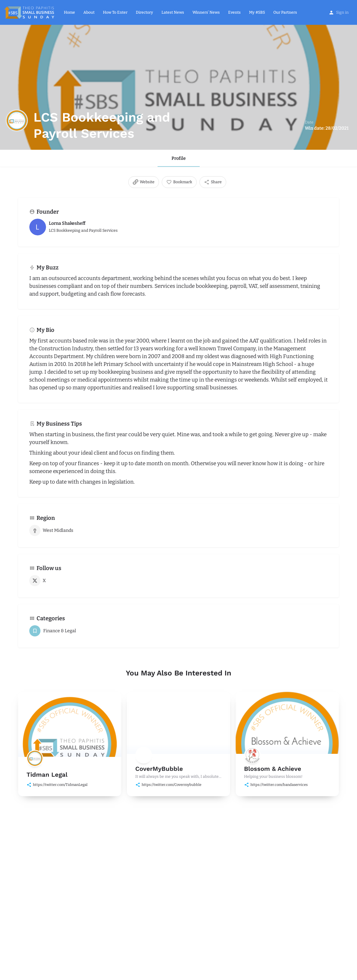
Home (69, 12)
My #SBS (257, 12)
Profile (179, 158)
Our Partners (285, 12)
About (89, 12)
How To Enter (115, 12)
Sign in (342, 12)
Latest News (173, 12)
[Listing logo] (17, 120)
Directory (144, 12)
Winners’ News (206, 12)
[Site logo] (30, 12)
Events (234, 12)
